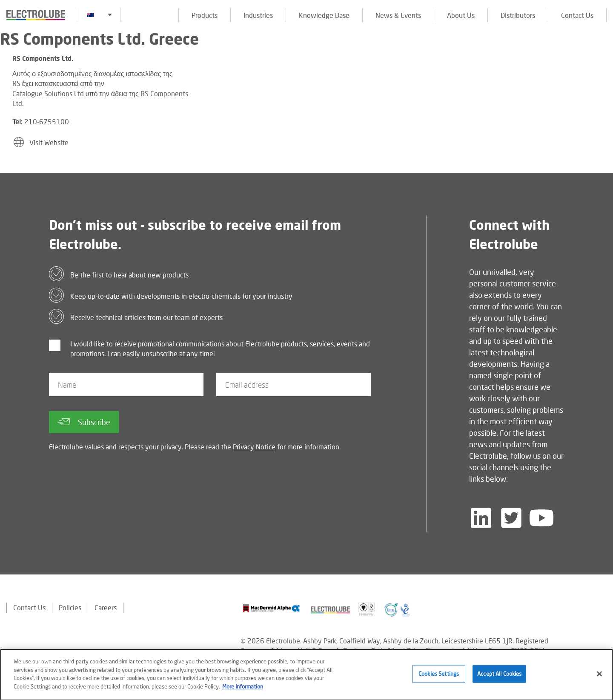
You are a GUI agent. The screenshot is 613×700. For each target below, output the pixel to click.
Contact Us (577, 15)
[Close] (599, 679)
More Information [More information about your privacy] (243, 691)
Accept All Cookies (499, 678)
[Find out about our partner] (271, 608)
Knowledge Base (324, 15)
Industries (258, 15)
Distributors (518, 15)
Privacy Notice (254, 447)
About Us (461, 15)
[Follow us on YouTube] (541, 518)
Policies (70, 607)
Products (205, 15)
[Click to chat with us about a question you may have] (602, 63)
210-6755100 (47, 121)
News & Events (398, 15)
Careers (106, 607)
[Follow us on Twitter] (511, 518)
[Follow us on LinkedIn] (481, 518)
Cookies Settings (439, 678)
